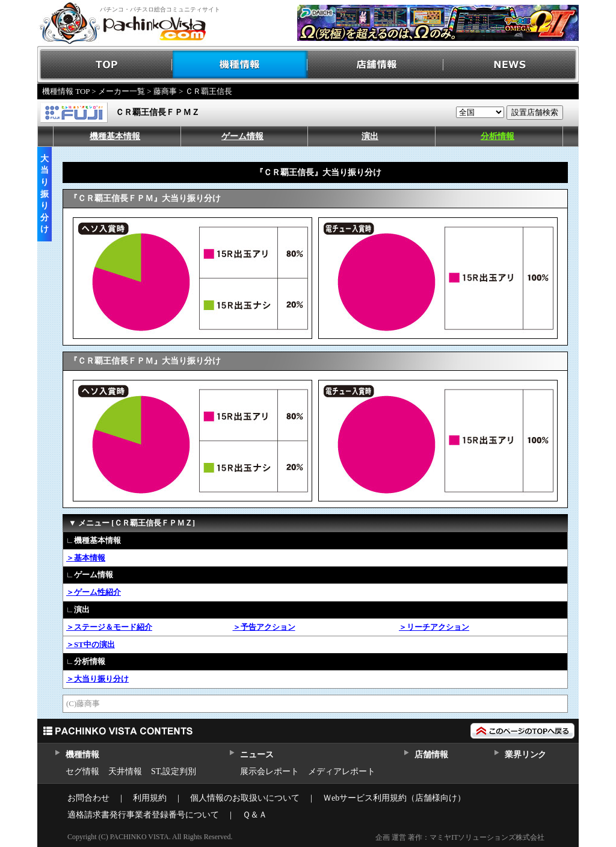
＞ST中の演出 (91, 644)
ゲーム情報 (242, 136)
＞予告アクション (264, 627)
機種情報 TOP (66, 91)
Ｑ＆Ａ (255, 815)
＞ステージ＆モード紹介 (109, 627)
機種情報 (240, 65)
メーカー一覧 (122, 91)
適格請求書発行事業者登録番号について (143, 815)
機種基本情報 (115, 136)
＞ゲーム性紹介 (94, 592)
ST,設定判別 (174, 771)
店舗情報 (376, 65)
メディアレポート (342, 771)
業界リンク (525, 755)
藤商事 (165, 91)
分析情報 (497, 136)
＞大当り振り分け (97, 679)
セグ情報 (82, 771)
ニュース (257, 755)
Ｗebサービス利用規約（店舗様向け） (394, 798)
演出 (370, 136)
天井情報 (125, 771)
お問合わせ (88, 798)
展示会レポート (269, 771)
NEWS (511, 65)
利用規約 (150, 798)
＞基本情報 (86, 558)
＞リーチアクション (434, 627)
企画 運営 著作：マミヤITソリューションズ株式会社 (460, 837)
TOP (105, 65)
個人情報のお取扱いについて (245, 798)
